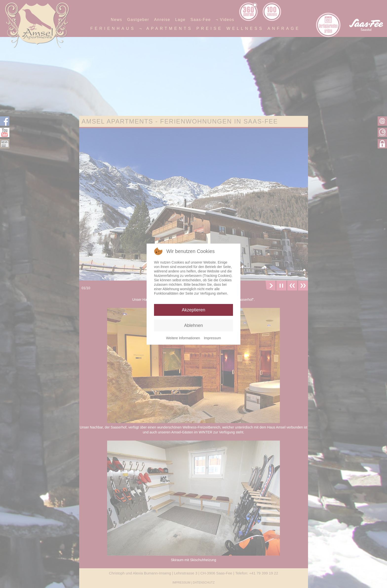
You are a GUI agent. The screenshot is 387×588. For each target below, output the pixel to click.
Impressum (212, 338)
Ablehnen (193, 325)
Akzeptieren (193, 310)
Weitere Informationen (183, 338)
